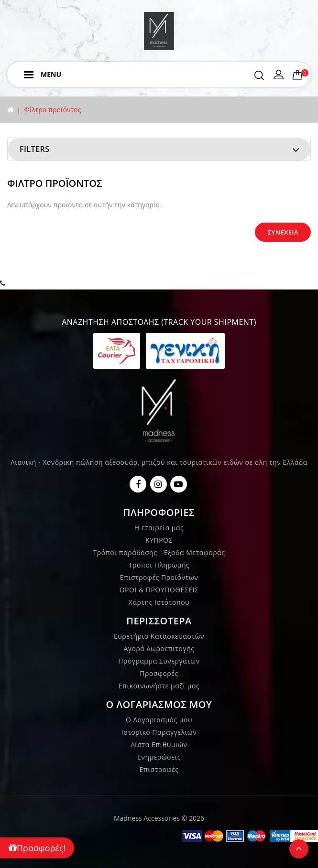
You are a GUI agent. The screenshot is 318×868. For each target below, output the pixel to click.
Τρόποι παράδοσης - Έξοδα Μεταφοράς (159, 552)
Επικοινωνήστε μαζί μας (159, 686)
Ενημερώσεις (159, 757)
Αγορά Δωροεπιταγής (159, 648)
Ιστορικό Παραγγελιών (159, 732)
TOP (299, 849)
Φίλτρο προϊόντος (52, 110)
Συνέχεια (283, 232)
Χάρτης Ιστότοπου (159, 602)
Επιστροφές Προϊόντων (159, 577)
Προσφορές (159, 673)
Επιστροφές (159, 769)
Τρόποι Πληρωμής (159, 565)
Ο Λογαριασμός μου (159, 720)
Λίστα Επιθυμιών (159, 745)
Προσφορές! (37, 848)
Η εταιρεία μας (159, 528)
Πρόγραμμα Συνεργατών (159, 661)
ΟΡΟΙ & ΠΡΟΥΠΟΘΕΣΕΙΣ (159, 590)
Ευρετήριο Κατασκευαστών (159, 636)
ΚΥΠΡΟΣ (159, 540)
